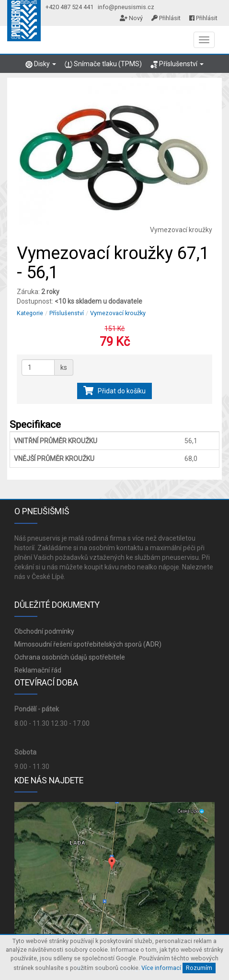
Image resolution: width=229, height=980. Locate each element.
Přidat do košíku (114, 391)
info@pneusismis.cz (126, 7)
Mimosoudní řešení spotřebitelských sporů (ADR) (88, 644)
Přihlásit (166, 18)
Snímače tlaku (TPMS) (103, 64)
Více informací (161, 968)
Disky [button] (41, 64)
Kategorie (30, 313)
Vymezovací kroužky (118, 313)
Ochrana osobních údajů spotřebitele (70, 657)
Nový (131, 18)
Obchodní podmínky (44, 631)
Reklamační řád (38, 670)
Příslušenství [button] (177, 64)
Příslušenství (67, 313)
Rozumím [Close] (199, 968)
